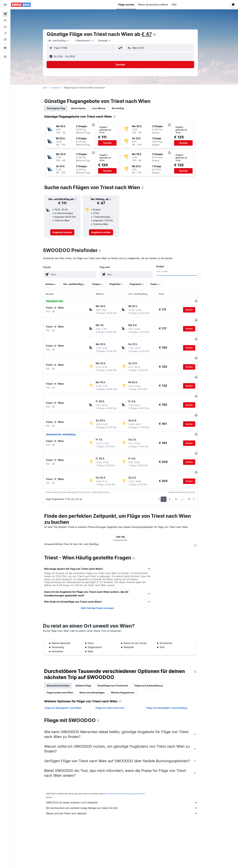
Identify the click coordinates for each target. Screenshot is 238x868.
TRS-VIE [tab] (124, 507)
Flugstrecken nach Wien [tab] (64, 662)
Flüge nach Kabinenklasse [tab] (153, 655)
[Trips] (5, 48)
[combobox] (62, 41)
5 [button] (193, 469)
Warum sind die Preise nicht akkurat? (126, 783)
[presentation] (158, 35)
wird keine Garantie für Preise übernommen (129, 763)
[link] (66, 232)
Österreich (60, 88)
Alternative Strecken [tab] (62, 655)
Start (49, 88)
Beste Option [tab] (82, 108)
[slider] (203, 275)
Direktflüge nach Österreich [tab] (117, 655)
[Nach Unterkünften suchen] (5, 20)
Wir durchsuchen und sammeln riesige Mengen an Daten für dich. (126, 778)
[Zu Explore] (5, 39)
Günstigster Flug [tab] (60, 108)
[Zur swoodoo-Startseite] (21, 5)
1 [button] (167, 469)
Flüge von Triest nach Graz (114, 678)
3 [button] (180, 469)
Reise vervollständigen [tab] (96, 662)
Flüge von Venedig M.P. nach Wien (67, 678)
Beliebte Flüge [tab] (87, 655)
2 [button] (174, 469)
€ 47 (150, 34)
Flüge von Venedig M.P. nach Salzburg (171, 678)
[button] (5, 5)
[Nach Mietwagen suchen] (5, 27)
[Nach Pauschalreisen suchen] (5, 33)
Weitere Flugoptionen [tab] (127, 662)
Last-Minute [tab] (103, 108)
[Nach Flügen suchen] (5, 14)
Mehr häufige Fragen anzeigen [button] (101, 578)
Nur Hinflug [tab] (122, 108)
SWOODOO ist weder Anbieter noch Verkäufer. (126, 772)
